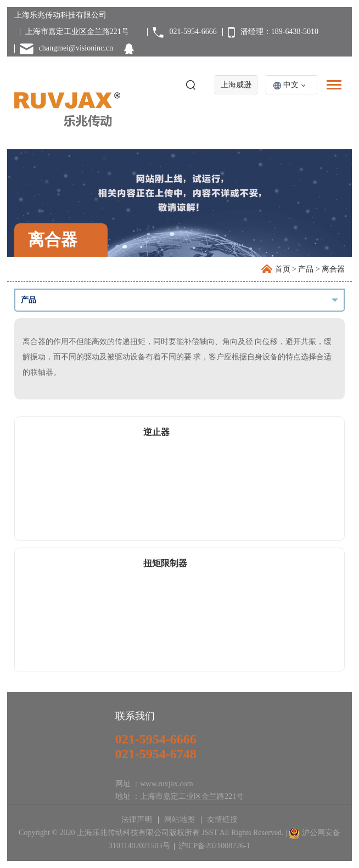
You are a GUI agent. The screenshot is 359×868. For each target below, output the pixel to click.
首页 (283, 269)
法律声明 (138, 819)
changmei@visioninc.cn (76, 48)
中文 (291, 85)
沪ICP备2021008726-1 (214, 846)
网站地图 (180, 819)
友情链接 (222, 819)
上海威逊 (236, 85)
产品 (306, 269)
